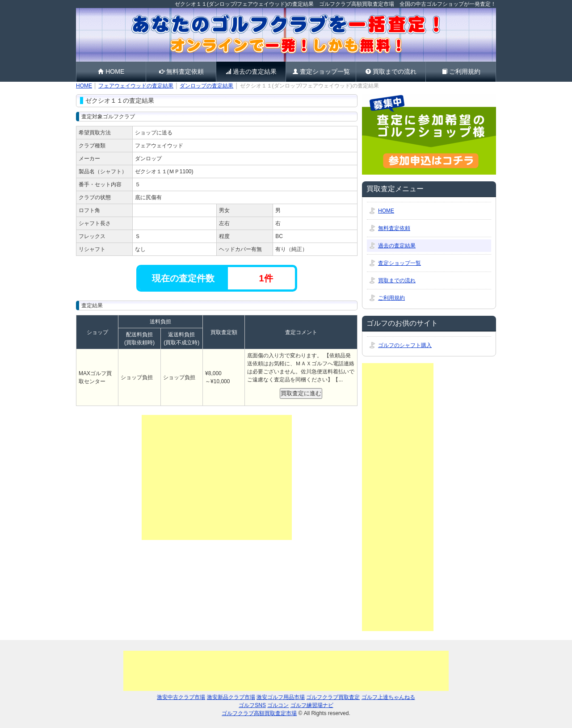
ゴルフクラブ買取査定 (333, 697)
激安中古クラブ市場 (181, 697)
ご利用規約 (461, 71)
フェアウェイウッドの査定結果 (136, 86)
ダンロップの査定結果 (206, 86)
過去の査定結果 (251, 71)
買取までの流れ (391, 71)
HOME (111, 71)
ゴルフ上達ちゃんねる (388, 697)
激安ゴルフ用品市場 (281, 697)
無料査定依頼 (181, 71)
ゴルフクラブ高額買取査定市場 (259, 713)
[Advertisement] (217, 477)
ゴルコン (278, 705)
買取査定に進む (301, 393)
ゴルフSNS (252, 705)
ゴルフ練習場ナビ (312, 705)
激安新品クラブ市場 (231, 697)
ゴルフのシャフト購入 (405, 345)
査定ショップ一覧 (321, 71)
